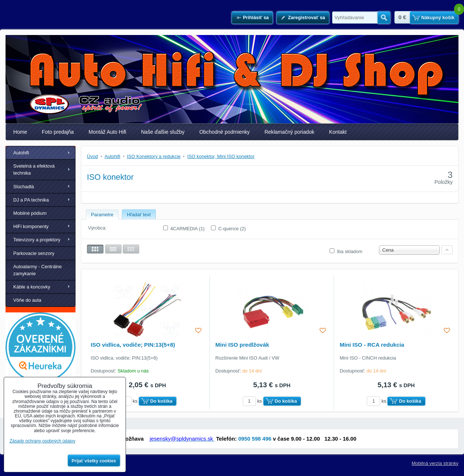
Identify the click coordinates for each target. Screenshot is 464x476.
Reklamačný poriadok (289, 132)
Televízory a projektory (37, 240)
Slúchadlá (24, 187)
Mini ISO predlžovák (242, 345)
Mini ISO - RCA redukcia (372, 345)
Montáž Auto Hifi (107, 132)
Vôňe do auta (27, 300)
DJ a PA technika (31, 200)
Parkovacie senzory (34, 253)
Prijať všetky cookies (94, 461)
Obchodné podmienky (224, 132)
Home (20, 132)
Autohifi (21, 153)
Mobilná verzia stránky (435, 463)
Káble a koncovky (32, 287)
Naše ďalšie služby (163, 132)
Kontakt (338, 132)
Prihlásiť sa (256, 17)
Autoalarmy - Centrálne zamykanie (38, 270)
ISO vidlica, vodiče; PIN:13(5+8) (133, 345)
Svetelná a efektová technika (34, 169)
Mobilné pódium (30, 213)
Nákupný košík (438, 17)
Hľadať (384, 18)
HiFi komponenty (31, 226)
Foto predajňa (58, 132)
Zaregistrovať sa (307, 17)
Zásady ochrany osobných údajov (43, 441)
